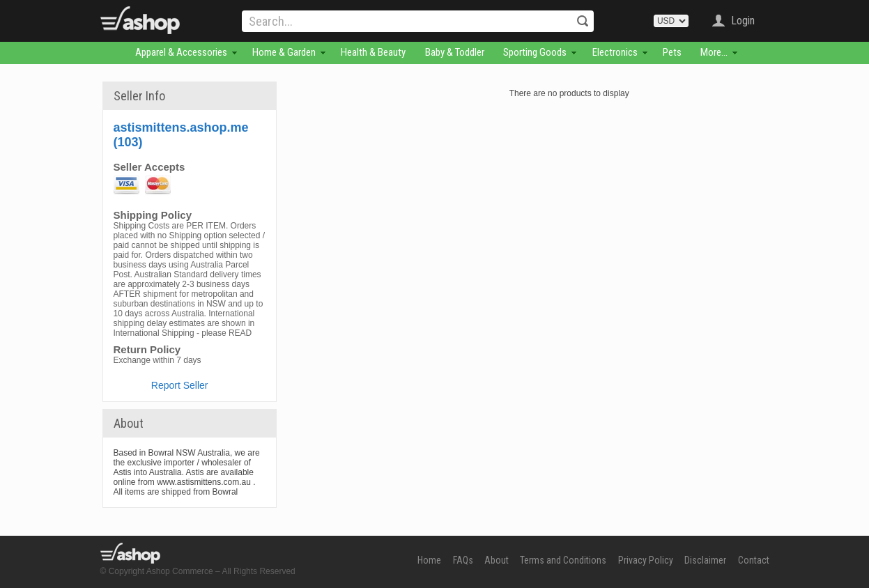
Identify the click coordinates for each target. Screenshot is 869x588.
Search (583, 21)
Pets (672, 52)
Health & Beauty (373, 52)
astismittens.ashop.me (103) (181, 135)
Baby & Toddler (455, 52)
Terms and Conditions (563, 560)
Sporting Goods (535, 52)
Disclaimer (705, 560)
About (497, 560)
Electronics (615, 52)
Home (429, 560)
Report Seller (180, 385)
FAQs (463, 560)
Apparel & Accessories (181, 52)
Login (743, 21)
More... (714, 52)
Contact (754, 560)
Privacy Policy (646, 560)
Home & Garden (284, 52)
